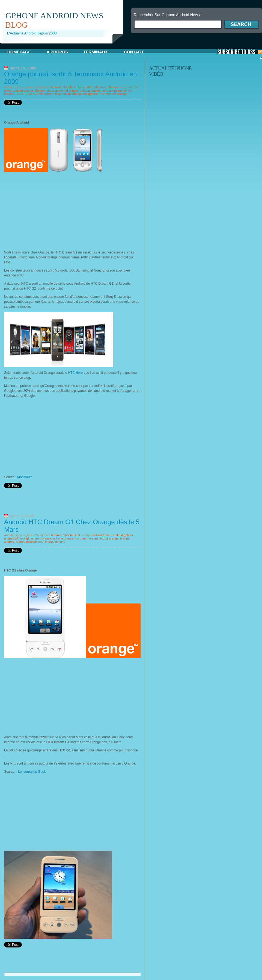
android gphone (123, 535)
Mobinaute (25, 477)
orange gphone (55, 542)
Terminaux (95, 52)
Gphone (80, 87)
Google (68, 87)
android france (102, 535)
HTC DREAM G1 (26, 94)
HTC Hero (75, 373)
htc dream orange (87, 538)
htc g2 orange (72, 94)
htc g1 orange (109, 538)
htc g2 (58, 94)
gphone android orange (62, 91)
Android (56, 87)
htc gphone (91, 94)
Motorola (100, 87)
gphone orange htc (114, 91)
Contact (134, 52)
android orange (23, 91)
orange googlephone (30, 542)
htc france (45, 94)
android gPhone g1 (17, 538)
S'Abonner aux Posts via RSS (240, 52)
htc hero (105, 94)
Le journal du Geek (32, 772)
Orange (113, 87)
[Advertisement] (64, 46)
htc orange (120, 94)
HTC (90, 87)
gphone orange (90, 91)
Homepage (19, 52)
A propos (57, 52)
